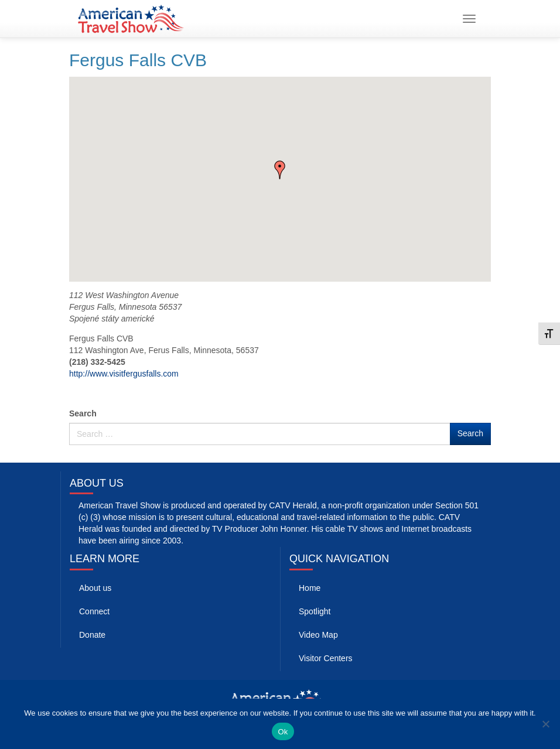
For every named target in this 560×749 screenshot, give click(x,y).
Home (310, 588)
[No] (545, 724)
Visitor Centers (326, 658)
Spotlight (315, 611)
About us (95, 588)
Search (83, 413)
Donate (92, 635)
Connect (94, 611)
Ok (283, 732)
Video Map (318, 635)
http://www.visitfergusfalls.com (124, 374)
